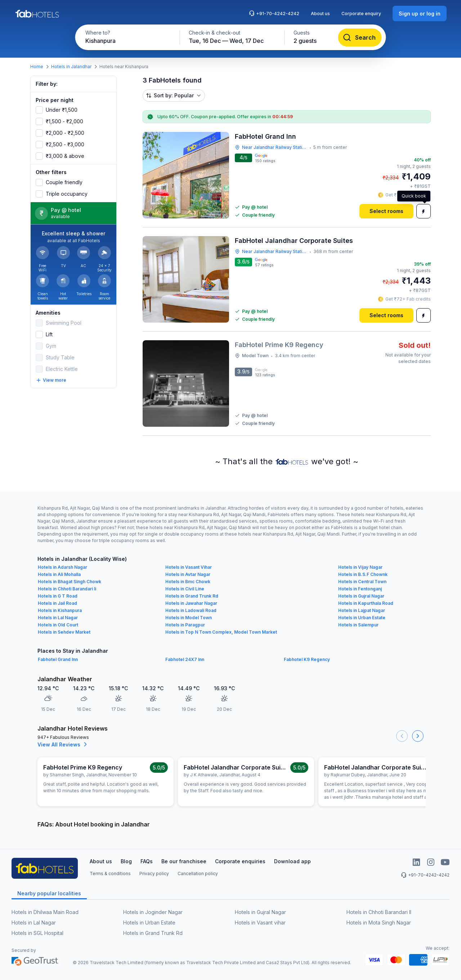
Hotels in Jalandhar (71, 66)
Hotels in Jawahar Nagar (191, 603)
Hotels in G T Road (58, 596)
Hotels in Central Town (362, 582)
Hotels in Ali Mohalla (59, 574)
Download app (292, 861)
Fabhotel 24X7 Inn (185, 659)
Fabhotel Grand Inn (58, 659)
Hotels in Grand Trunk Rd (192, 596)
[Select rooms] (386, 211)
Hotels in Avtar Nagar (188, 574)
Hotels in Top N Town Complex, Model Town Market (221, 632)
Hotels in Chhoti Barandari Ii (67, 589)
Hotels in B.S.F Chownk (363, 574)
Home (37, 66)
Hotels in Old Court (58, 625)
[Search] (360, 37)
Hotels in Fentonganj (360, 589)
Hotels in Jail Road (57, 603)
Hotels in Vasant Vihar (189, 567)
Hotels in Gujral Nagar (361, 596)
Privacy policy (154, 873)
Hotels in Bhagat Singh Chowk (70, 582)
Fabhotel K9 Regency (307, 659)
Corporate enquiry (361, 14)
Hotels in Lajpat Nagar (362, 610)
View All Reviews (63, 744)
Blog (126, 861)
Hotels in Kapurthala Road (366, 603)
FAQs (147, 861)
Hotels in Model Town (189, 618)
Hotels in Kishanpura (60, 610)
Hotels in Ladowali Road (191, 610)
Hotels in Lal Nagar (58, 618)
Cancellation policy (198, 873)
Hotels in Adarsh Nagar (62, 567)
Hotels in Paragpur (185, 625)
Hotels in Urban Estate (362, 618)
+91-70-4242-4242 (274, 13)
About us (320, 14)
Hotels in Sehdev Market (64, 632)
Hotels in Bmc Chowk (188, 582)
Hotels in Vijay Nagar (360, 567)
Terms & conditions (110, 873)
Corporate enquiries (240, 861)
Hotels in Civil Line (185, 589)
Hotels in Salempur (358, 625)
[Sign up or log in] (420, 14)
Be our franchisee (184, 861)
